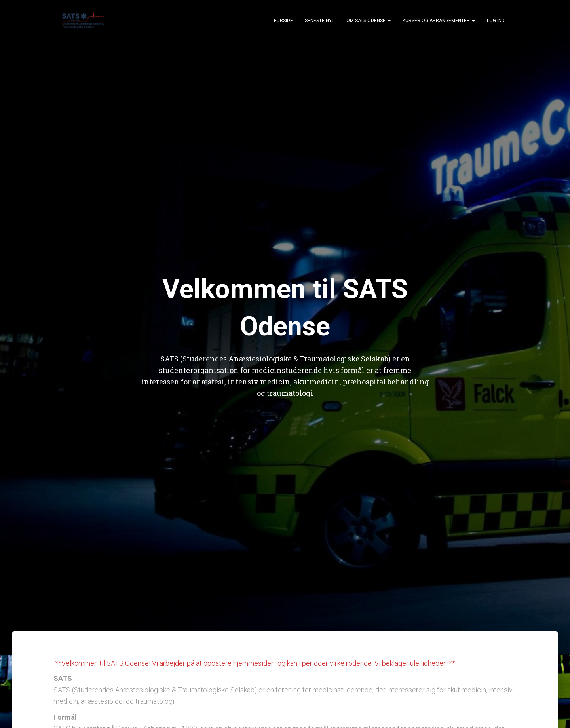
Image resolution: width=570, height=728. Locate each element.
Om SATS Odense (369, 21)
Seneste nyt (320, 21)
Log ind (496, 21)
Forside (283, 21)
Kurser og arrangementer (439, 21)
